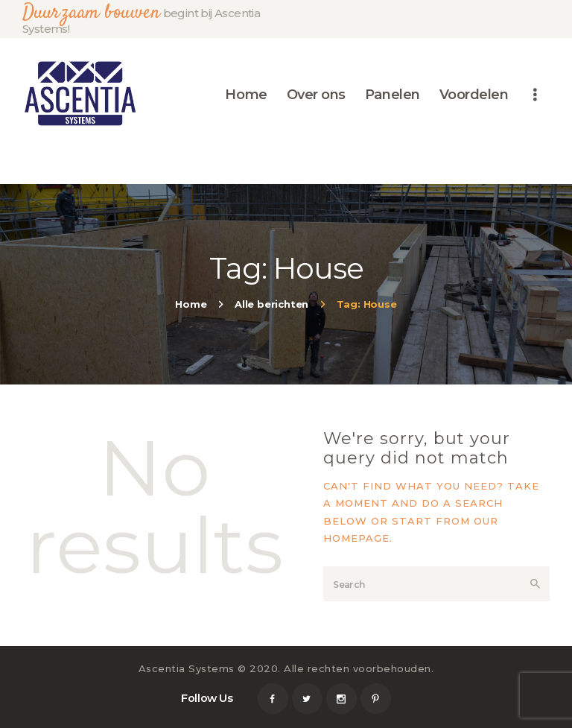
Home (191, 304)
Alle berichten (271, 304)
